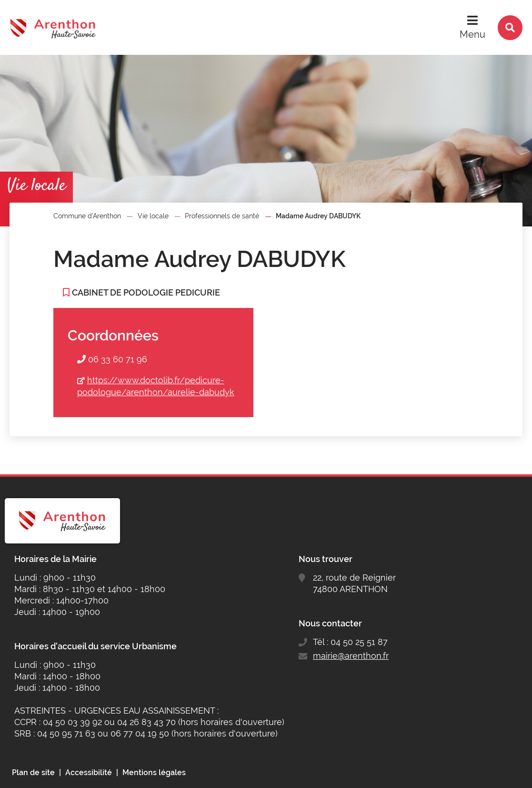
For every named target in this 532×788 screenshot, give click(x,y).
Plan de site (33, 773)
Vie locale (153, 216)
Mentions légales (154, 773)
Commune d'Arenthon (87, 216)
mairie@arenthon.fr (351, 656)
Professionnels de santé (222, 216)
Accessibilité (89, 773)
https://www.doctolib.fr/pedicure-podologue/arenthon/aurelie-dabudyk (156, 386)
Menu (472, 34)
